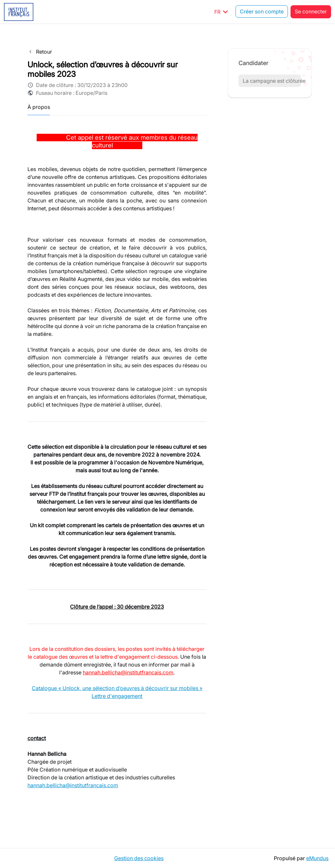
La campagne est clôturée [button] (272, 81)
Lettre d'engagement (117, 696)
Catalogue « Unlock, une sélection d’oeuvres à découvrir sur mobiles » (117, 688)
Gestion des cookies (139, 858)
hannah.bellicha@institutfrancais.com (128, 672)
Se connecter (311, 12)
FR (222, 12)
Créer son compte (262, 12)
